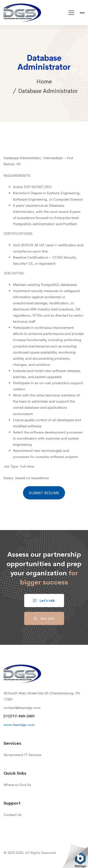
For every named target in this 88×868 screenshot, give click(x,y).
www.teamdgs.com (19, 725)
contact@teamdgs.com (22, 708)
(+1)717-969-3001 (19, 716)
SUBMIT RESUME (44, 493)
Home (44, 82)
